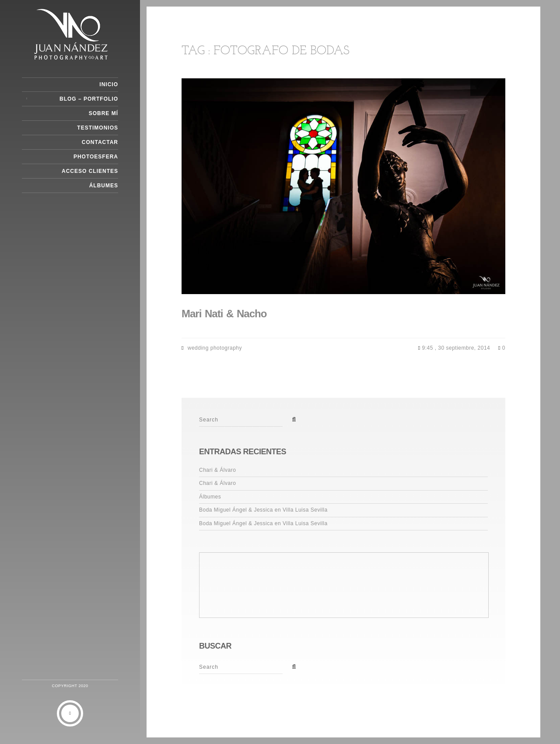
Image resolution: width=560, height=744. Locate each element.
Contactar (100, 142)
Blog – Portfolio (89, 99)
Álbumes (104, 186)
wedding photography (215, 348)
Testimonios (98, 128)
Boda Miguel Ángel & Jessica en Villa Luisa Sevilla (263, 510)
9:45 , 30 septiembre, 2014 (457, 348)
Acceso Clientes (90, 171)
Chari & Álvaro (217, 470)
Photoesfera (96, 157)
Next (497, 87)
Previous (479, 87)
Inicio (109, 84)
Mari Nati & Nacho (224, 314)
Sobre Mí (103, 113)
